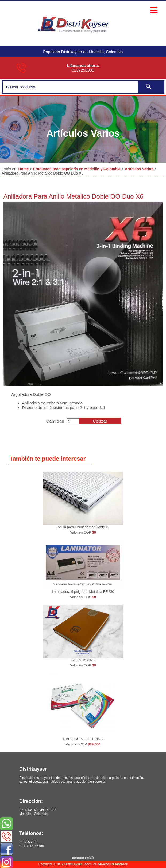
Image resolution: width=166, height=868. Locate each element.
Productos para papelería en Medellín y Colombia (77, 169)
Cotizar (100, 421)
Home (23, 169)
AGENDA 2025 (83, 660)
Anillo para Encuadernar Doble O (83, 527)
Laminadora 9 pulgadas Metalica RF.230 (83, 592)
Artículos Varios (139, 169)
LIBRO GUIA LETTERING (83, 739)
